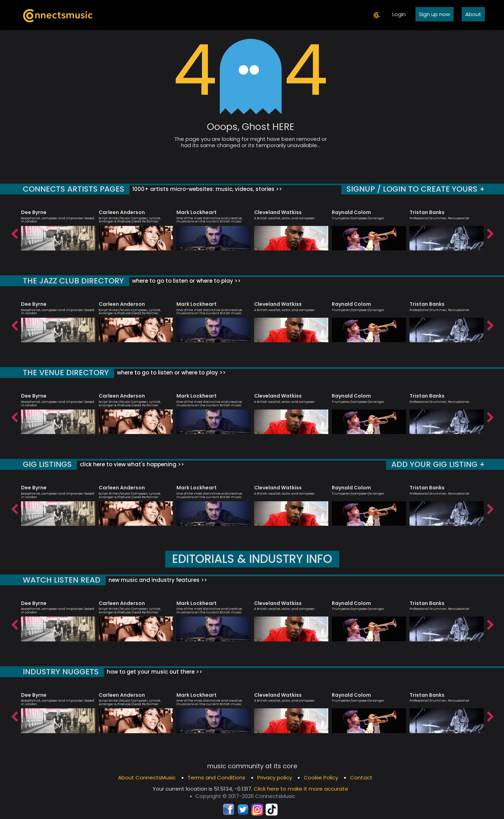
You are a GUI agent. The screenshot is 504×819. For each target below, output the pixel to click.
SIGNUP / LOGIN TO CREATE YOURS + (416, 189)
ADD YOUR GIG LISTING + (438, 464)
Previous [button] (14, 232)
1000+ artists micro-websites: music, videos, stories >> (206, 189)
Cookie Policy (321, 777)
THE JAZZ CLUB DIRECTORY (73, 281)
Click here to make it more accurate (301, 789)
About (473, 14)
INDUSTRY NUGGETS (61, 672)
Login (399, 14)
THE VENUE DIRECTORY (66, 373)
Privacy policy (275, 777)
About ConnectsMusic (147, 777)
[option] (58, 227)
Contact (361, 777)
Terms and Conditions (216, 777)
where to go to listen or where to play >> (186, 281)
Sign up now (435, 14)
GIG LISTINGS (47, 464)
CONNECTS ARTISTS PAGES (73, 189)
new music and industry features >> (157, 580)
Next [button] (490, 232)
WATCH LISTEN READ (62, 580)
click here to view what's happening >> (131, 464)
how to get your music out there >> (154, 672)
